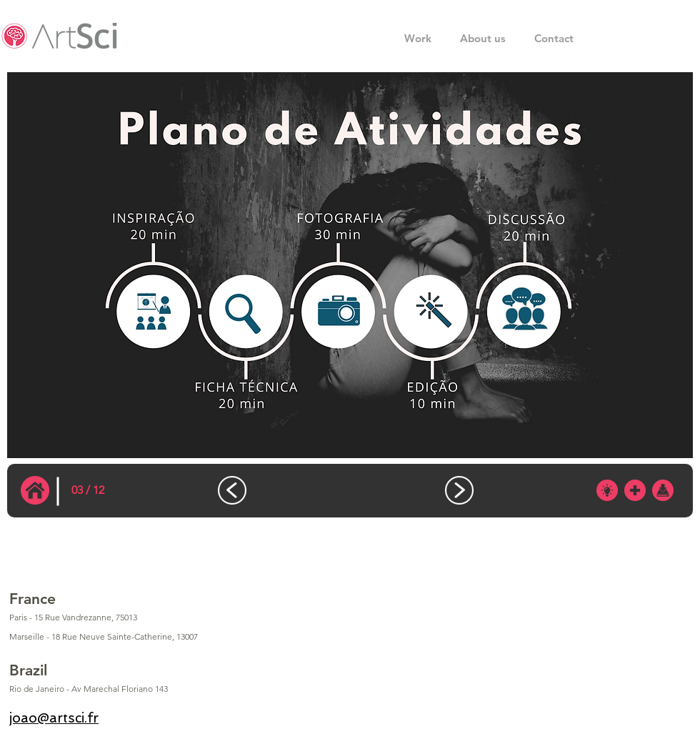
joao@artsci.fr (54, 718)
